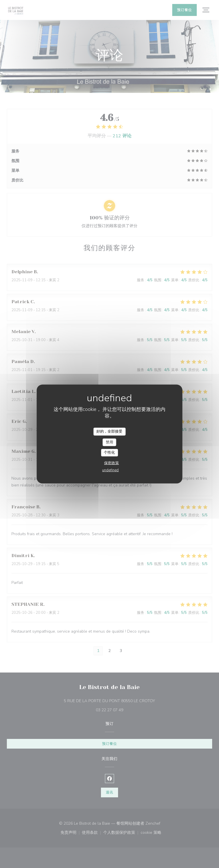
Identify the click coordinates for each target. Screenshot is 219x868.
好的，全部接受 (109, 431)
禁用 (109, 442)
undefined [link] (110, 470)
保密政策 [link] (111, 463)
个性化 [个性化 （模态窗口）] (109, 453)
